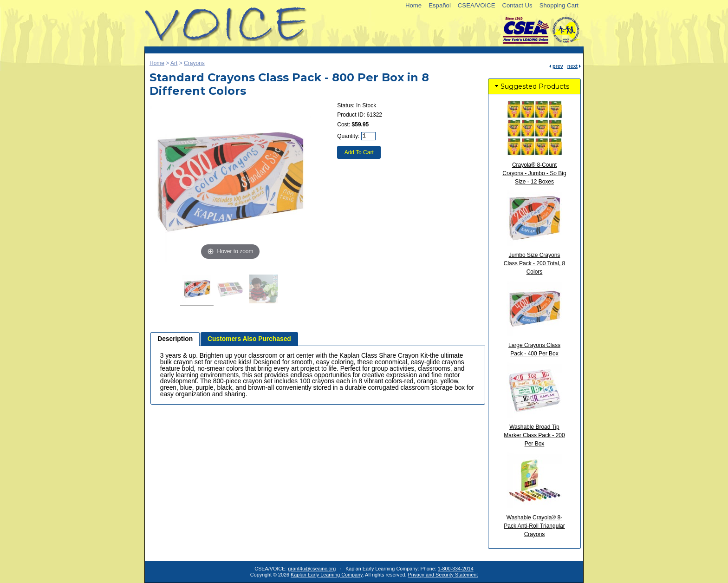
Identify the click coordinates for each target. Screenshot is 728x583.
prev (558, 66)
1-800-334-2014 (456, 569)
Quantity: (348, 136)
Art (174, 63)
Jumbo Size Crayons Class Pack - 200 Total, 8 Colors (535, 263)
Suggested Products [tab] (531, 86)
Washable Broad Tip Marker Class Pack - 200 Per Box (534, 435)
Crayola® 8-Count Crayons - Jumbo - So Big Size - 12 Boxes (534, 173)
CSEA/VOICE (477, 5)
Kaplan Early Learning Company (327, 575)
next (572, 66)
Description (175, 339)
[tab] (175, 339)
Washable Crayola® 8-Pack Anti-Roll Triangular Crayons (534, 526)
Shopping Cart (559, 5)
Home (413, 5)
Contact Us (517, 5)
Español (440, 5)
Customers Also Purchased (249, 339)
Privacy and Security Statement (443, 575)
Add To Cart (359, 152)
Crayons (194, 63)
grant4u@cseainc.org (312, 569)
